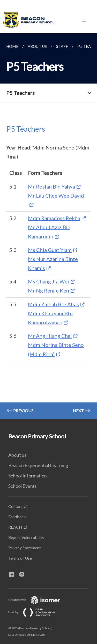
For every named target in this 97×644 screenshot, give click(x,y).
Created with (38, 600)
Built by (36, 612)
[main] (48, 226)
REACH (15, 527)
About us (17, 455)
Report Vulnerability (26, 537)
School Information (28, 476)
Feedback (17, 517)
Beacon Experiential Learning (38, 465)
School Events (23, 486)
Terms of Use (20, 558)
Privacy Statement (25, 548)
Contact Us (18, 506)
